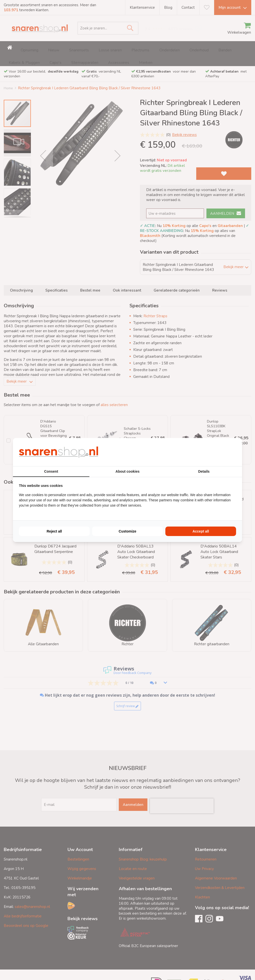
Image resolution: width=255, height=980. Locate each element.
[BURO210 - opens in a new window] (217, 452)
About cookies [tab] (127, 471)
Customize (128, 531)
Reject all (54, 531)
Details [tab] (204, 471)
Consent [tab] (51, 471)
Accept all (201, 531)
